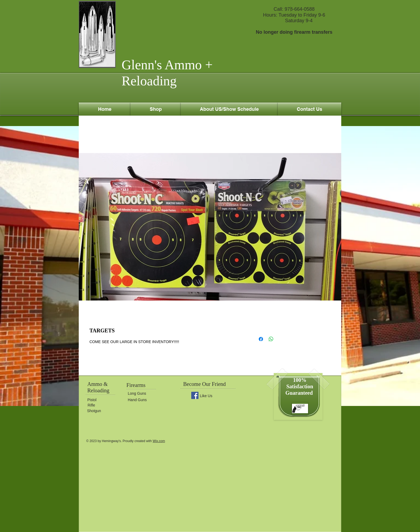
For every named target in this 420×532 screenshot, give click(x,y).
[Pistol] (103, 400)
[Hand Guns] (144, 400)
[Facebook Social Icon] (195, 395)
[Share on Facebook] (261, 339)
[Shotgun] (103, 411)
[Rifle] (104, 405)
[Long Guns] (144, 394)
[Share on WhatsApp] (271, 339)
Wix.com (159, 441)
